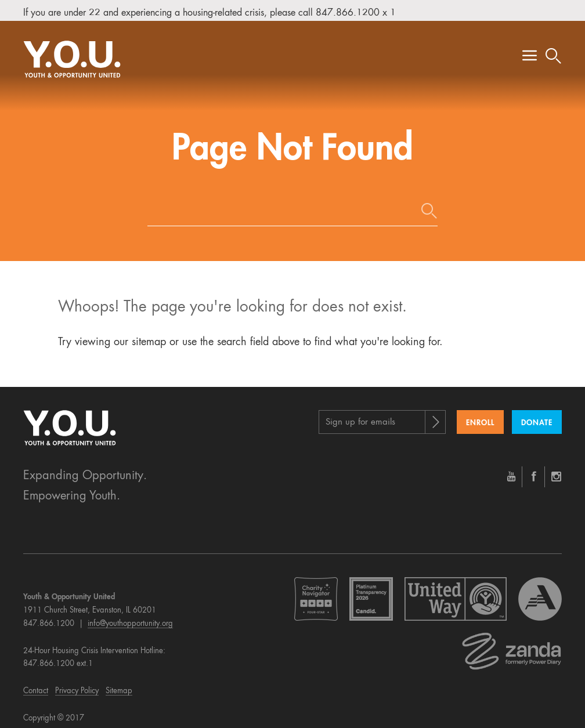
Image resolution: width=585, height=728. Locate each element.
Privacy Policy (77, 684)
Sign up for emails (360, 415)
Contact (36, 684)
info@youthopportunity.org (130, 616)
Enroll (480, 416)
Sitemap (119, 684)
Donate (537, 416)
